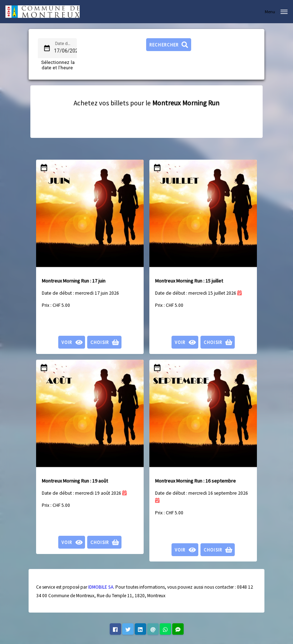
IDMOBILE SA (101, 587)
